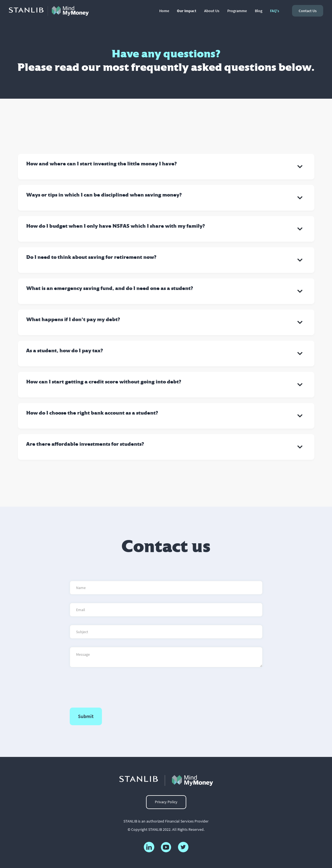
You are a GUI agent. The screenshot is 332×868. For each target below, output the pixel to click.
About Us (212, 11)
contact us (308, 11)
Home (164, 11)
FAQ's (275, 11)
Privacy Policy (166, 802)
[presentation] (112, 686)
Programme (237, 11)
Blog (259, 11)
